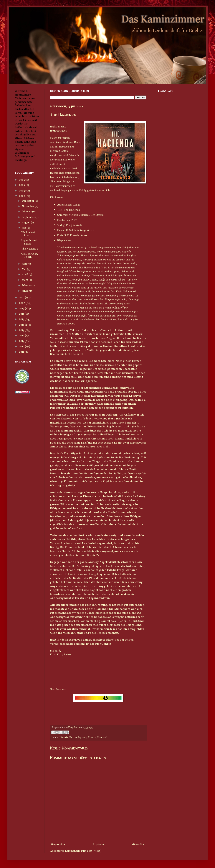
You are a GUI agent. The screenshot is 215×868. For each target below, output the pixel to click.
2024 (22, 185)
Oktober (27, 212)
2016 (22, 325)
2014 (22, 336)
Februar (27, 286)
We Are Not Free (28, 234)
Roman (92, 738)
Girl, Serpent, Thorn (30, 255)
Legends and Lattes (29, 242)
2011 (22, 352)
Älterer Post (138, 845)
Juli (24, 228)
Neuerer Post (59, 845)
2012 (22, 347)
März (25, 280)
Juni (25, 264)
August (26, 223)
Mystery (83, 738)
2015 (22, 330)
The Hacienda (30, 249)
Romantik (102, 738)
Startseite (99, 845)
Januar (26, 291)
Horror (73, 738)
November (28, 206)
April (25, 275)
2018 (22, 314)
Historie (64, 738)
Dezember (28, 201)
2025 (22, 180)
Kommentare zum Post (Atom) (83, 851)
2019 (22, 309)
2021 (22, 298)
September (29, 217)
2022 (22, 196)
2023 (22, 191)
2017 (22, 319)
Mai (24, 269)
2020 (22, 303)
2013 (22, 341)
